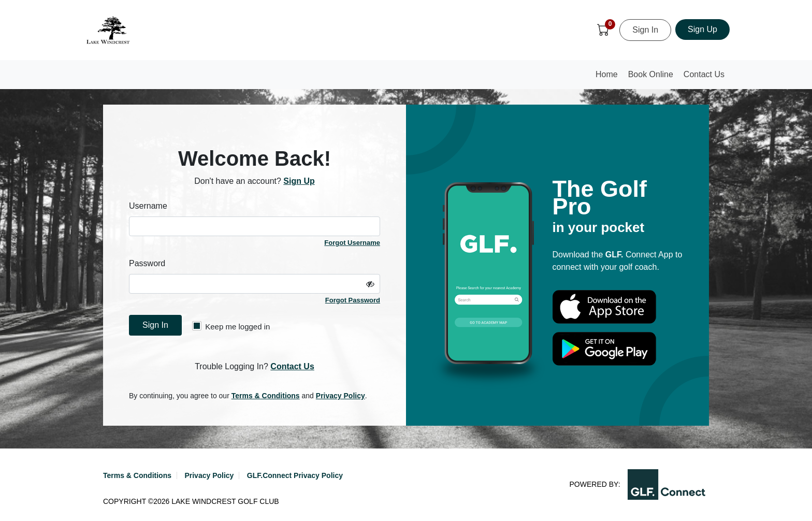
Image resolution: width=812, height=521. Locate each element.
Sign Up (702, 29)
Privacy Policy (340, 396)
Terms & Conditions (266, 396)
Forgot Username (352, 243)
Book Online (651, 74)
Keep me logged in (231, 326)
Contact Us (704, 74)
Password (147, 263)
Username (148, 206)
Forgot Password (353, 300)
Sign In (645, 30)
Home (609, 77)
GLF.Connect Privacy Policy (295, 475)
